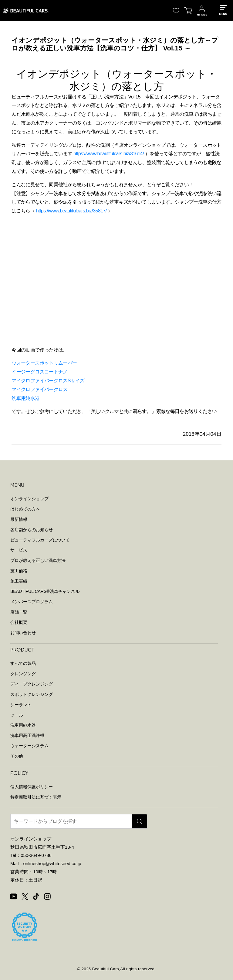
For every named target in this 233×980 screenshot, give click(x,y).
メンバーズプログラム (32, 602)
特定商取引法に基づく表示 (36, 797)
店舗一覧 (19, 612)
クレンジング (23, 674)
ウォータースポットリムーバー (44, 363)
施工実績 (19, 581)
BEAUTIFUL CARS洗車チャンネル (45, 591)
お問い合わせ (23, 633)
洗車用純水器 (25, 398)
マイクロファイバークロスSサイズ (48, 381)
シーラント (21, 705)
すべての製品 (23, 663)
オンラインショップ (29, 499)
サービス (19, 550)
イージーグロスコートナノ (39, 372)
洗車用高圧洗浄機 (27, 735)
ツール (17, 715)
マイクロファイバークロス (39, 389)
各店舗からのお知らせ (32, 530)
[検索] (140, 821)
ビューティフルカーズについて (40, 540)
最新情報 (19, 519)
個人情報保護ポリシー (32, 787)
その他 (17, 756)
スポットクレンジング (32, 694)
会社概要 (19, 622)
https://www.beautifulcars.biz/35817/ (71, 211)
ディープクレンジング (32, 684)
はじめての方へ (25, 509)
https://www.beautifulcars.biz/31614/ (109, 154)
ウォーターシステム (29, 746)
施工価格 (19, 571)
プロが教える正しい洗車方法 (38, 560)
